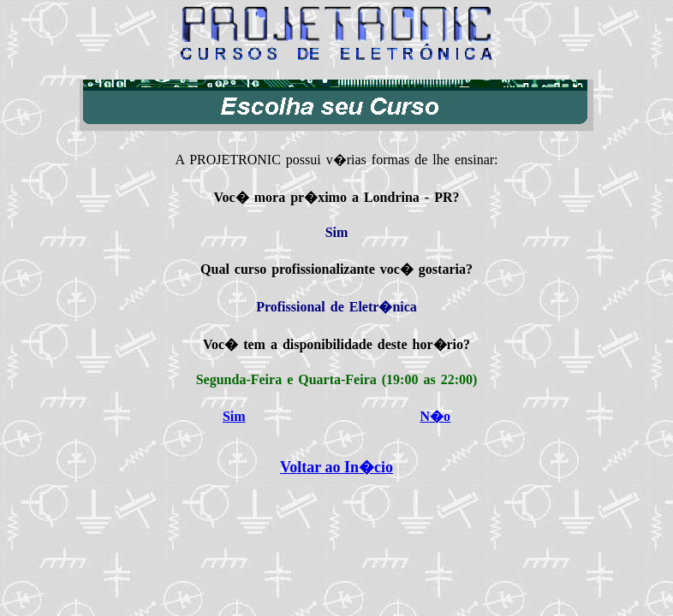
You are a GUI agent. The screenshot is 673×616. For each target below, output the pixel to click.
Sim (234, 416)
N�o (436, 416)
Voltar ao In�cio (336, 467)
